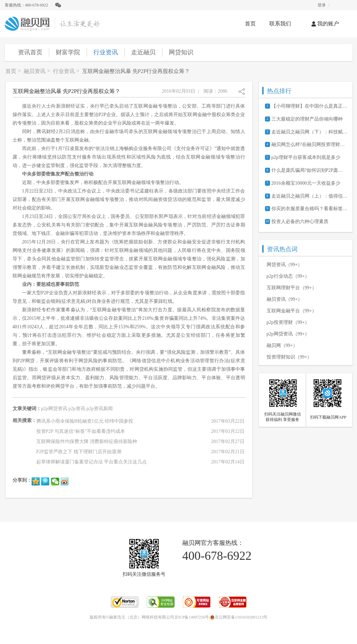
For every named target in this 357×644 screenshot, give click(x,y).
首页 (250, 24)
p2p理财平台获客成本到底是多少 (306, 157)
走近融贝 (143, 52)
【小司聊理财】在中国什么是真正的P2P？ (309, 106)
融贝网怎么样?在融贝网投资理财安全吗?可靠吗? (309, 144)
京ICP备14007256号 (192, 617)
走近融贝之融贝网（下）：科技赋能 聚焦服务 (309, 132)
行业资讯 (106, 52)
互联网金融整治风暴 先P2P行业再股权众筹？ (136, 71)
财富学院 (68, 52)
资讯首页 (30, 52)
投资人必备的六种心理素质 (300, 222)
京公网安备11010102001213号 (239, 617)
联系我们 (280, 24)
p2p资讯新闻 (100, 409)
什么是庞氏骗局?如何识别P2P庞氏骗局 (309, 170)
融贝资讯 (35, 71)
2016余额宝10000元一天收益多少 (306, 183)
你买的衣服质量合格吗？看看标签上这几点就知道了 (309, 209)
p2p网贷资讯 (54, 409)
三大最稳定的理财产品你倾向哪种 (307, 119)
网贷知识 (181, 52)
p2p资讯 (77, 409)
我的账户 (325, 24)
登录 (322, 5)
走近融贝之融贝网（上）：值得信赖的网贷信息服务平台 (309, 196)
